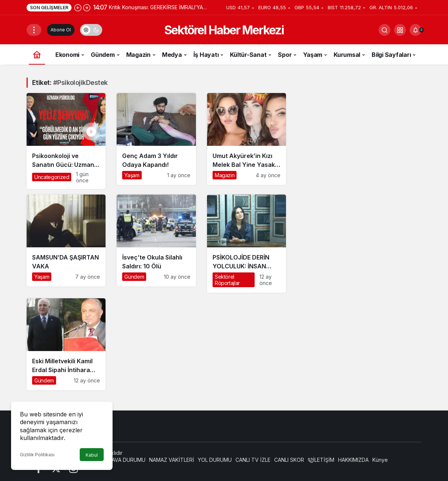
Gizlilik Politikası (37, 455)
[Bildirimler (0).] (416, 30)
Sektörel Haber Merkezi (224, 30)
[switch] (91, 30)
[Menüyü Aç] (34, 30)
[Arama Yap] (385, 30)
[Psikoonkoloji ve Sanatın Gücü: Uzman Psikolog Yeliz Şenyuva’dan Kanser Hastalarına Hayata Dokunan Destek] (66, 141)
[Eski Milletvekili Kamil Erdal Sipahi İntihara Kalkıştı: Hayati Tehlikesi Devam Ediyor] (66, 344)
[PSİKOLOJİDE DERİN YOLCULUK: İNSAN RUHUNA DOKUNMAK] (247, 244)
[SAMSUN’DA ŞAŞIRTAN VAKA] (66, 241)
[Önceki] (78, 7)
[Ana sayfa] (37, 54)
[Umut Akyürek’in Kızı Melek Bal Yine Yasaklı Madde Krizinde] (247, 139)
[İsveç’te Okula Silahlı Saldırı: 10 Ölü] (156, 241)
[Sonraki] (87, 7)
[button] (400, 30)
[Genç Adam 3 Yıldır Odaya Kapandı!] (156, 139)
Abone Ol (61, 30)
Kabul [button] (92, 455)
